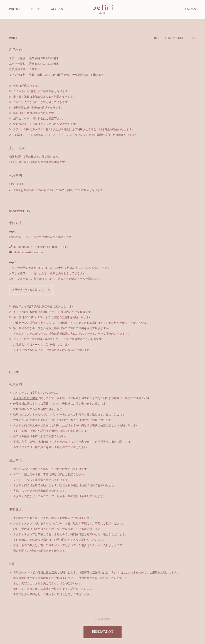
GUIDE (192, 38)
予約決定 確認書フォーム (31, 290)
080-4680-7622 (22, 247)
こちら (121, 415)
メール (36, 345)
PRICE (156, 38)
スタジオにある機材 (25, 398)
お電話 (17, 345)
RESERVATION (174, 38)
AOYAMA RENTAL (53, 409)
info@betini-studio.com (28, 252)
